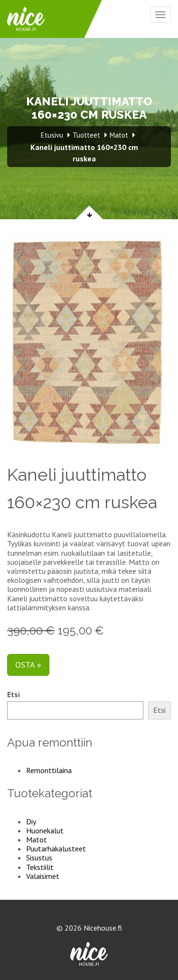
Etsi (14, 695)
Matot (37, 840)
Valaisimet (43, 876)
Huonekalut (45, 831)
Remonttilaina (49, 770)
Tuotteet (86, 135)
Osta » (28, 665)
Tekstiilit (40, 867)
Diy (31, 821)
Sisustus (39, 858)
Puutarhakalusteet (56, 849)
